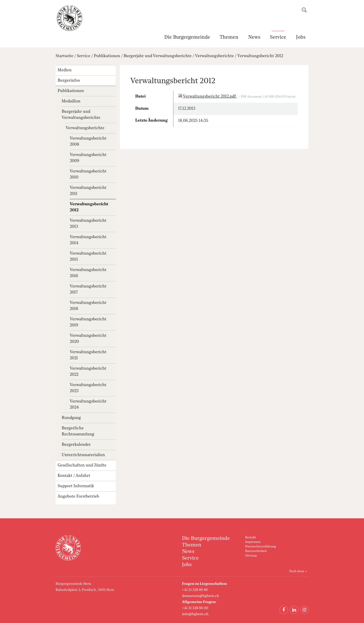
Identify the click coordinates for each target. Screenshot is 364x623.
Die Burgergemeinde (187, 38)
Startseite (64, 56)
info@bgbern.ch (195, 614)
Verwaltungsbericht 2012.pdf (208, 97)
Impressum (253, 542)
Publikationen (107, 56)
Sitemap (251, 556)
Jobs (301, 38)
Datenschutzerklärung (260, 547)
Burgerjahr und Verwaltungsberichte (158, 56)
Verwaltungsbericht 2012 (260, 56)
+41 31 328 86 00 (195, 608)
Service (278, 38)
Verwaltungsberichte (214, 56)
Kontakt (251, 538)
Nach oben (297, 571)
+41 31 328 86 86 (195, 590)
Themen (229, 38)
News (254, 38)
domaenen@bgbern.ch (201, 596)
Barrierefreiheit (256, 551)
